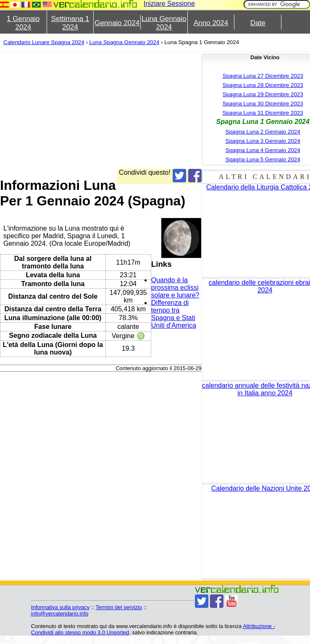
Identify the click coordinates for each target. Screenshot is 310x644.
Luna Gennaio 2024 (164, 23)
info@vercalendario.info (60, 614)
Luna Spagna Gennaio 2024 (125, 42)
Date (258, 23)
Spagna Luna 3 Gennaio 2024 (263, 141)
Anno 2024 (211, 23)
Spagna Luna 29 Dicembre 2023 (263, 94)
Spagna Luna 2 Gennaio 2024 (263, 132)
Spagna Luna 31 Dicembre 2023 (263, 113)
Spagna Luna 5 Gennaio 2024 (263, 159)
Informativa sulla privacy (60, 607)
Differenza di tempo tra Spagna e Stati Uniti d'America (174, 314)
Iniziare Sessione (169, 4)
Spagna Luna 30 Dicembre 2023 (263, 104)
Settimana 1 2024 (70, 23)
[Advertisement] (92, 110)
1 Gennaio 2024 (23, 23)
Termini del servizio (119, 607)
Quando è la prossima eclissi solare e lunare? (175, 288)
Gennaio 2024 (117, 23)
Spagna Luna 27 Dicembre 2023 (263, 76)
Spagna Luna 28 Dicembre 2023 (263, 85)
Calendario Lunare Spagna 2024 (44, 42)
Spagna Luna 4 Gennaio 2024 (263, 150)
